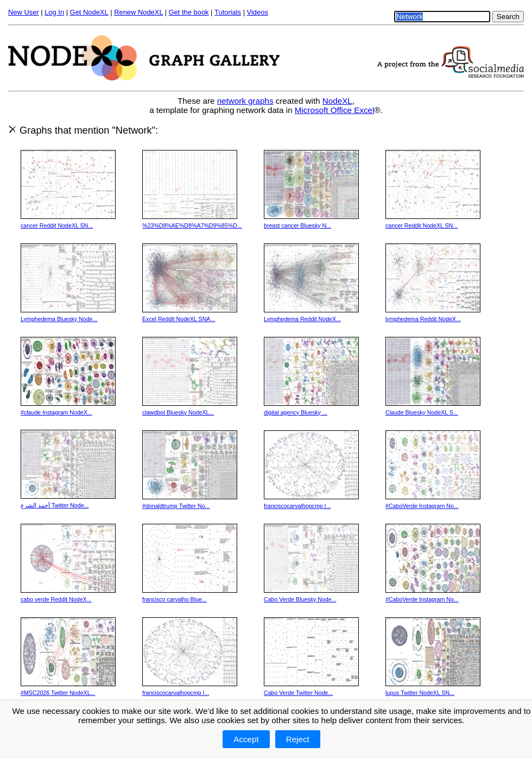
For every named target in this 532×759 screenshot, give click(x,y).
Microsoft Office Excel (335, 110)
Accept (246, 739)
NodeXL (337, 101)
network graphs (245, 101)
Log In (54, 12)
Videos (258, 12)
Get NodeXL (89, 12)
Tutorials (228, 12)
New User (24, 12)
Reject (298, 739)
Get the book (189, 12)
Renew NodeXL (138, 12)
